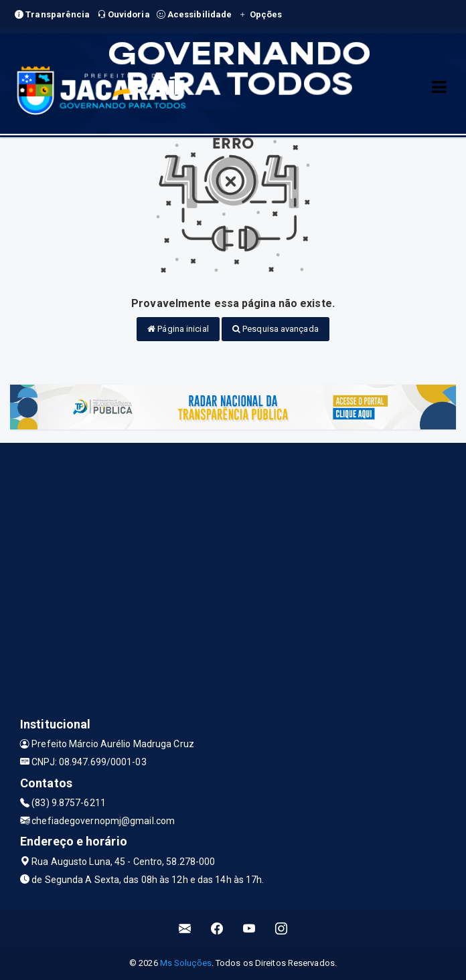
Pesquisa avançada (276, 329)
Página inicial (178, 329)
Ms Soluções (186, 963)
